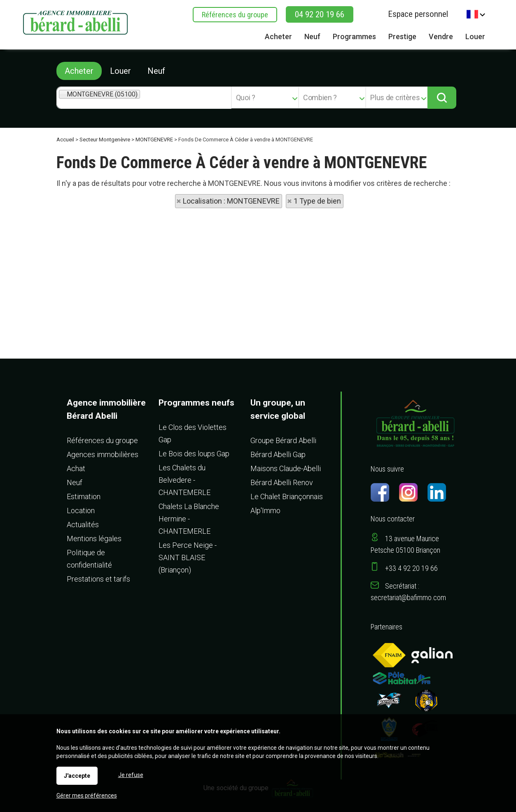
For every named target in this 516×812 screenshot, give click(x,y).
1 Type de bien (317, 201)
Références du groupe (235, 15)
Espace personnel (418, 14)
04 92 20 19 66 (320, 14)
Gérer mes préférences (87, 796)
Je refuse (131, 775)
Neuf (156, 71)
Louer (120, 71)
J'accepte (77, 776)
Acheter (79, 71)
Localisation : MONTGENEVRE (231, 201)
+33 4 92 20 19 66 (411, 568)
